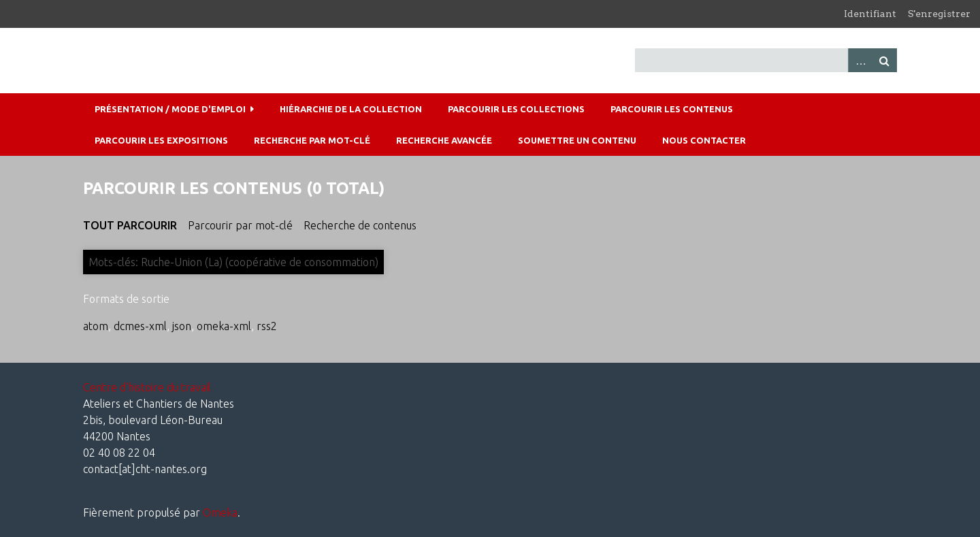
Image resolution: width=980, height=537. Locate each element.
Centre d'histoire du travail (147, 387)
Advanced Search (860, 60)
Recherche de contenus (360, 225)
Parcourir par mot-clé (240, 225)
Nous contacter (704, 140)
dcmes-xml (140, 326)
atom (96, 326)
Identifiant (870, 14)
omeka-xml (224, 326)
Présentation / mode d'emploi (170, 109)
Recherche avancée (444, 140)
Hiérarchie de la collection (351, 109)
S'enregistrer (939, 14)
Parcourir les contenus (672, 109)
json (182, 326)
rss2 (267, 326)
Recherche (885, 60)
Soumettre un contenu (577, 140)
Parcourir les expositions (161, 140)
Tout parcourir (130, 225)
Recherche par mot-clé (312, 140)
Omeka (220, 512)
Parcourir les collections (516, 109)
